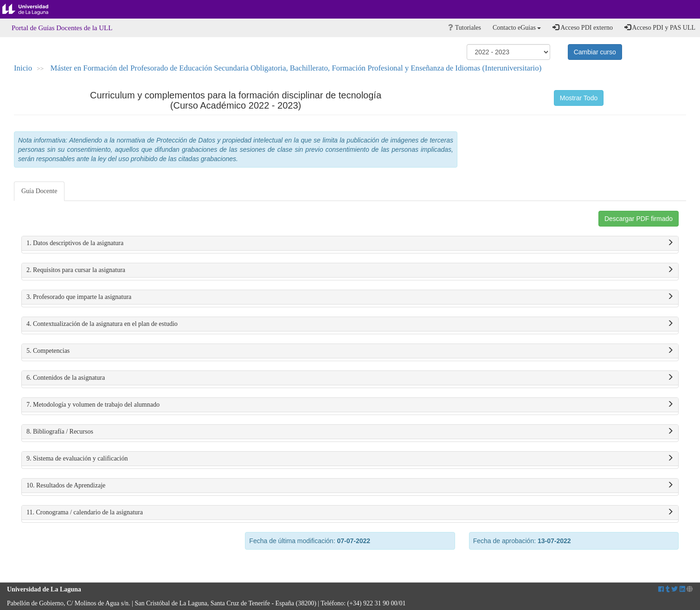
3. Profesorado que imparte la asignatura (350, 297)
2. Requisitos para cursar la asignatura (350, 270)
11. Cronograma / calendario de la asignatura (350, 513)
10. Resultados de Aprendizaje (350, 486)
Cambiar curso (595, 52)
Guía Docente (39, 191)
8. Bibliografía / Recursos (350, 432)
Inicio (23, 68)
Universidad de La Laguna (32, 9)
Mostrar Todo (579, 98)
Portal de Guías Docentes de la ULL (62, 28)
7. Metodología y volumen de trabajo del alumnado (350, 405)
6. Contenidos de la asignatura (350, 378)
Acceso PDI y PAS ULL (660, 27)
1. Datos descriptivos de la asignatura (350, 243)
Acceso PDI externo (582, 27)
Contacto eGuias (517, 28)
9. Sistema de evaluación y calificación (350, 459)
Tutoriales (465, 28)
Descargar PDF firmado (639, 219)
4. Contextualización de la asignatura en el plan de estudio (350, 324)
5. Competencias (350, 351)
